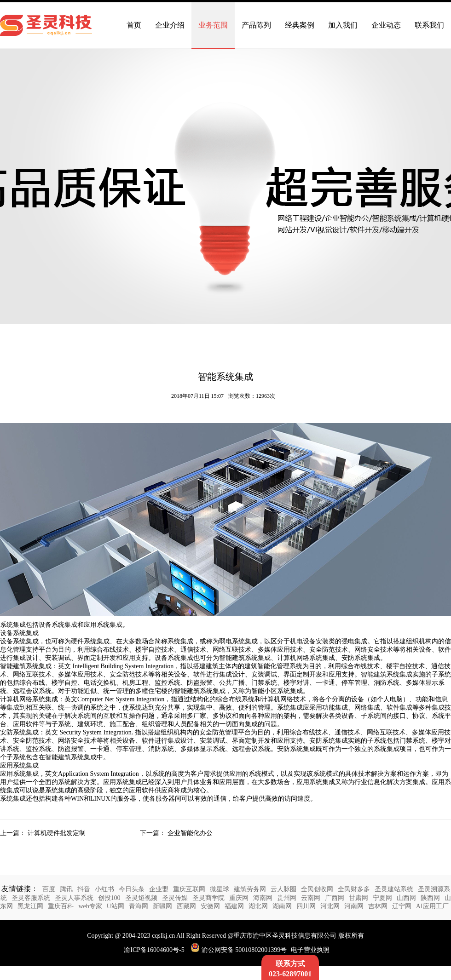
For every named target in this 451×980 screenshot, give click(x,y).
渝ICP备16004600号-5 (154, 950)
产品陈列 (256, 25)
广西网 (335, 898)
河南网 (354, 906)
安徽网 (210, 906)
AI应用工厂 (432, 906)
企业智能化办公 (190, 833)
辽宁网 (402, 906)
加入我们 (343, 25)
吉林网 (378, 906)
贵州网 (287, 898)
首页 (134, 25)
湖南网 (282, 906)
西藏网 (186, 906)
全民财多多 (354, 889)
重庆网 (239, 898)
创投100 (109, 898)
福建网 (234, 906)
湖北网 (258, 906)
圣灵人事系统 (74, 898)
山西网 (406, 898)
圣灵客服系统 (31, 898)
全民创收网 (317, 889)
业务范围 (213, 25)
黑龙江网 (30, 906)
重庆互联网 (189, 889)
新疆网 (162, 906)
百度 (49, 889)
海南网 (263, 898)
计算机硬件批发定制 (57, 833)
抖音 (84, 889)
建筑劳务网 (250, 889)
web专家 (90, 906)
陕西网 (430, 898)
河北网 (330, 906)
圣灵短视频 (141, 898)
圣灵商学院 (208, 898)
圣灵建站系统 (394, 889)
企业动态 (386, 25)
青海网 (139, 906)
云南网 (311, 898)
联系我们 (429, 25)
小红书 (104, 889)
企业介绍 (170, 25)
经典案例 (300, 25)
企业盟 (159, 889)
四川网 (306, 906)
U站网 (116, 906)
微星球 (220, 889)
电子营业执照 (310, 950)
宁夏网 (382, 898)
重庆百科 (61, 906)
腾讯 (66, 889)
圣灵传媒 (175, 898)
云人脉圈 (283, 889)
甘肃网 (358, 898)
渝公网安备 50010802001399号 (239, 950)
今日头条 (132, 889)
